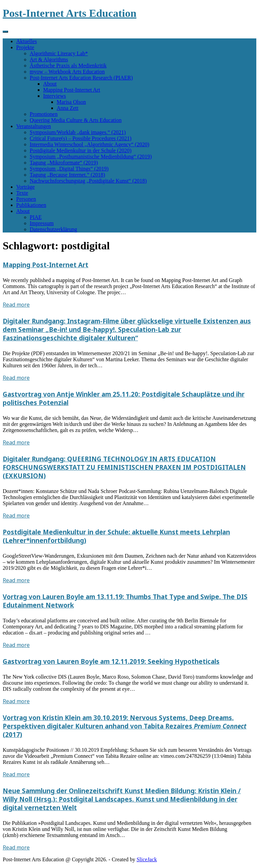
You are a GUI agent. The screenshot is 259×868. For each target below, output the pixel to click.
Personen (26, 199)
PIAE (36, 217)
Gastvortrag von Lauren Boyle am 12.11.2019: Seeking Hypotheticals (111, 661)
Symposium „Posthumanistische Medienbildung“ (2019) (91, 157)
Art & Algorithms (49, 59)
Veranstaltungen (34, 126)
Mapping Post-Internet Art (72, 90)
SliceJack (147, 859)
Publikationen (31, 205)
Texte (22, 193)
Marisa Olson (71, 102)
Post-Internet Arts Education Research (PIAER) (81, 78)
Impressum (42, 223)
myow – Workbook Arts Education (67, 72)
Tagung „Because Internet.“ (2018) (67, 175)
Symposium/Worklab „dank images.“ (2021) (78, 132)
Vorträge (25, 187)
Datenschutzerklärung (53, 229)
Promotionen (44, 114)
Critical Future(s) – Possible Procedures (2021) (81, 138)
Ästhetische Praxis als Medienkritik (68, 66)
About (50, 84)
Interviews (55, 96)
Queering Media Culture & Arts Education (76, 120)
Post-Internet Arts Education (69, 13)
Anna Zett (67, 108)
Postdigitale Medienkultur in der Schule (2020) (81, 150)
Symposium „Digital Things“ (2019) (69, 169)
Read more (16, 305)
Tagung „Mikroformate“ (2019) (64, 163)
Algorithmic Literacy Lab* (59, 53)
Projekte (25, 47)
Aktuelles (26, 41)
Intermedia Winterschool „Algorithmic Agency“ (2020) (90, 144)
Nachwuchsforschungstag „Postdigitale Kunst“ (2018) (88, 181)
